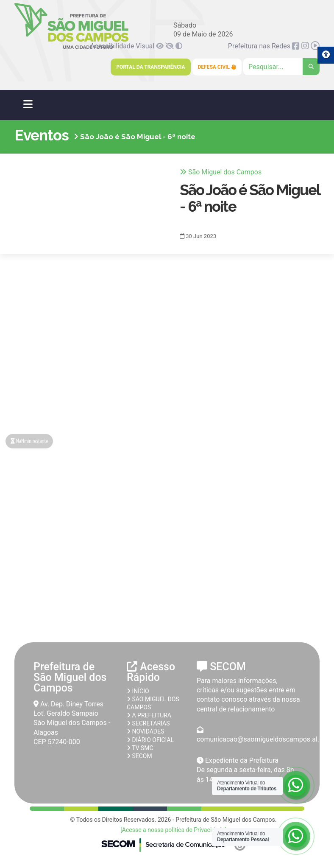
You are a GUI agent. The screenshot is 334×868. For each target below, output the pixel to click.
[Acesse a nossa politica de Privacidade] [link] (173, 830)
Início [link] (138, 691)
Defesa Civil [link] (217, 67)
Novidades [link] (145, 731)
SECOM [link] (139, 756)
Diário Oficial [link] (150, 740)
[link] (161, 46)
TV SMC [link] (140, 748)
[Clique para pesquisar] (281, 67)
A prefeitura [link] (149, 715)
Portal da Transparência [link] (150, 67)
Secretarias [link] (148, 723)
